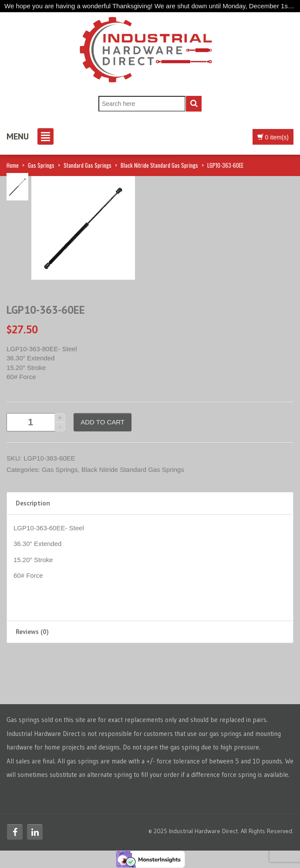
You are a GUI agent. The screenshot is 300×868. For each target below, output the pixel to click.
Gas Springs (41, 165)
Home (13, 165)
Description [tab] (33, 503)
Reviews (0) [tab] (32, 632)
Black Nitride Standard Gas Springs (159, 165)
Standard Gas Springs (88, 165)
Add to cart (103, 422)
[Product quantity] (36, 422)
